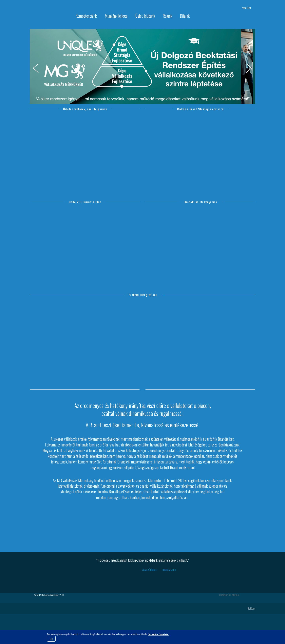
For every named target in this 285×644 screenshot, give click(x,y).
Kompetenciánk (86, 16)
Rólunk (168, 16)
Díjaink (185, 16)
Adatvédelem (150, 599)
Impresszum (169, 599)
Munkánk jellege (116, 16)
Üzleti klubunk (145, 16)
